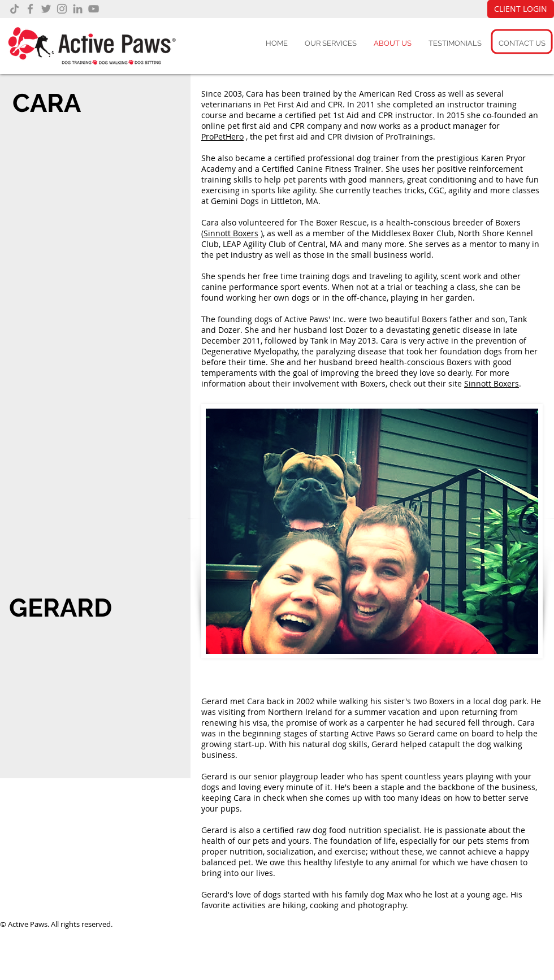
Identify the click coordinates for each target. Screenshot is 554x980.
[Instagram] (62, 9)
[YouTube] (94, 9)
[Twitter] (46, 9)
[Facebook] (30, 9)
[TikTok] (14, 9)
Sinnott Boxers (231, 233)
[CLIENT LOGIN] (521, 9)
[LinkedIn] (78, 9)
